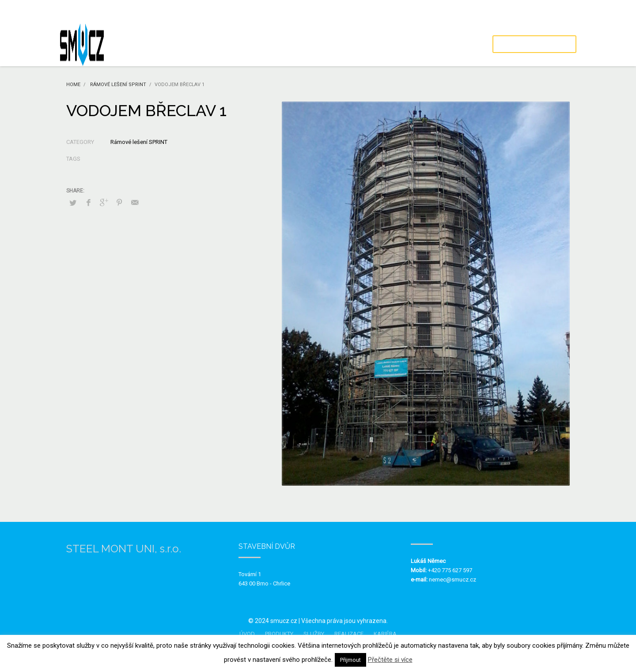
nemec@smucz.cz (452, 580)
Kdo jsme (490, 11)
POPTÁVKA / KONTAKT (534, 44)
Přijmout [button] (350, 660)
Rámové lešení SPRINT (139, 142)
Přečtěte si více (390, 660)
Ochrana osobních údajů (545, 11)
